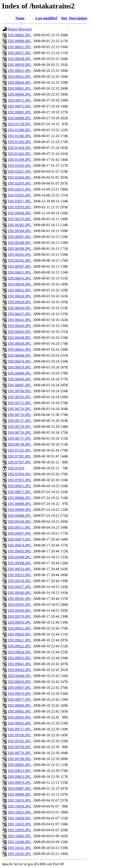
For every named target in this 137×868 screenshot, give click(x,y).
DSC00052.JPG (20, 77)
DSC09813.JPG (20, 771)
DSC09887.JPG (20, 788)
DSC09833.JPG (20, 777)
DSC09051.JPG (20, 486)
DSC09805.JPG (20, 765)
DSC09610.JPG (20, 622)
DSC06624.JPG (20, 296)
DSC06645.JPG (20, 332)
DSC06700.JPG (20, 391)
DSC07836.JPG (20, 474)
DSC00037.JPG (20, 53)
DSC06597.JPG (20, 266)
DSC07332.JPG (20, 450)
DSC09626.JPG (20, 652)
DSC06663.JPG (20, 349)
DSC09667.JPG (20, 688)
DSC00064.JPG (20, 94)
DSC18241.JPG (20, 848)
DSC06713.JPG (20, 403)
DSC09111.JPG (19, 527)
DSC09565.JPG (20, 605)
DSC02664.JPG (20, 177)
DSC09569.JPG (20, 610)
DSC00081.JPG (20, 112)
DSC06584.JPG (20, 231)
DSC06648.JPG (20, 338)
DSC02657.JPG (20, 171)
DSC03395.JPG (20, 195)
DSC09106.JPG (20, 522)
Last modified (46, 18)
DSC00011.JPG (19, 47)
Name (20, 18)
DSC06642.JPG (20, 320)
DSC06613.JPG (20, 272)
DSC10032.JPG (20, 824)
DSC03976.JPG (20, 207)
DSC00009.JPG (20, 41)
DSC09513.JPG (20, 575)
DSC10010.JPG (20, 800)
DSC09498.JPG (20, 557)
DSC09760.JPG (20, 735)
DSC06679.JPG (20, 367)
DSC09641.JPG (20, 664)
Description (78, 18)
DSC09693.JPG (20, 717)
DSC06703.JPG (20, 397)
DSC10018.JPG (20, 806)
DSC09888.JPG (20, 794)
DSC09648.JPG (20, 676)
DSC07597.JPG (20, 462)
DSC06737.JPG (20, 438)
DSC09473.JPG (20, 539)
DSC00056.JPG (20, 82)
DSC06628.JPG (20, 302)
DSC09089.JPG (20, 510)
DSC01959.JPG (20, 166)
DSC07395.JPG (20, 456)
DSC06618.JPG (20, 284)
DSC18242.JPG (20, 854)
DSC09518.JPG (20, 581)
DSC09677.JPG (20, 699)
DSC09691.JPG (20, 711)
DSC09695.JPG (20, 723)
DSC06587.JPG (20, 237)
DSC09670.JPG (20, 694)
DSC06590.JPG (20, 249)
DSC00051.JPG (20, 71)
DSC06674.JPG (20, 361)
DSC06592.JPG (20, 260)
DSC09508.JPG (20, 563)
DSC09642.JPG (20, 670)
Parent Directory (20, 29)
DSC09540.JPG (20, 593)
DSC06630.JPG (20, 308)
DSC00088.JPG (20, 118)
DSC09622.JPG (20, 646)
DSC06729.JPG (20, 427)
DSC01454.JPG (20, 148)
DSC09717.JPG (20, 729)
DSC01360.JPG (20, 136)
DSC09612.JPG (20, 628)
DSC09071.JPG (20, 492)
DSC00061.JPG (20, 88)
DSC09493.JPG (20, 551)
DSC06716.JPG (20, 409)
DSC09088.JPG (20, 504)
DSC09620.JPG (20, 634)
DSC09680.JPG (20, 705)
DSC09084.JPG (20, 498)
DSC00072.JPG (20, 100)
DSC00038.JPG (20, 59)
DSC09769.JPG (20, 747)
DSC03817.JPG (20, 201)
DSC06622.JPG (20, 290)
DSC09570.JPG (20, 616)
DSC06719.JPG (20, 415)
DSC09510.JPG (20, 569)
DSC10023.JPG (20, 812)
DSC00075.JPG (20, 106)
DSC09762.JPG (20, 741)
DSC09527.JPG (20, 587)
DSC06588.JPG (20, 243)
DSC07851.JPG (20, 480)
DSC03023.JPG (20, 189)
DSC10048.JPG (20, 842)
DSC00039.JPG (20, 65)
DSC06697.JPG (20, 385)
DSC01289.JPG (20, 130)
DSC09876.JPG (20, 783)
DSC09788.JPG (20, 759)
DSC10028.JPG (20, 818)
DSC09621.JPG (20, 640)
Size (64, 18)
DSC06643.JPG (20, 326)
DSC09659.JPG (20, 682)
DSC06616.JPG (20, 278)
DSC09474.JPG (20, 545)
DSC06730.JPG (20, 433)
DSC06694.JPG (20, 379)
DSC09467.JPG (20, 533)
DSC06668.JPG (20, 355)
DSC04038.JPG (20, 213)
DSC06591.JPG (20, 255)
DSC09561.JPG (20, 599)
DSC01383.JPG (20, 142)
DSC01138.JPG (19, 124)
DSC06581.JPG (20, 225)
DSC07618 (16, 468)
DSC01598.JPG (20, 160)
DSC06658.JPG (20, 344)
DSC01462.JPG (20, 154)
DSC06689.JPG (20, 373)
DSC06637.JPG (20, 314)
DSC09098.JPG (20, 516)
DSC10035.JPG (20, 830)
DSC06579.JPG (20, 219)
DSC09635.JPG (20, 658)
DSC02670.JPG (20, 183)
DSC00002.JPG (20, 35)
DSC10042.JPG (20, 836)
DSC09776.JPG (20, 753)
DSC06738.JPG (20, 444)
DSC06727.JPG (20, 421)
